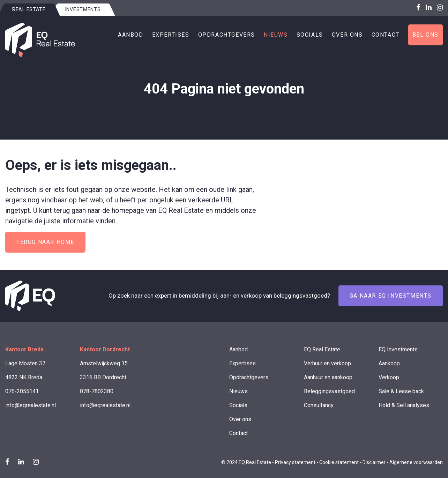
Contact (386, 35)
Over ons (347, 35)
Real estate (29, 9)
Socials (310, 35)
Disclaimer (374, 462)
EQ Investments (398, 349)
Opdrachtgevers (227, 35)
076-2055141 (22, 391)
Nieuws (276, 35)
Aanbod (131, 35)
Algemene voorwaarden (416, 462)
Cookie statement (339, 462)
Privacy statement (295, 462)
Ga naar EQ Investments (391, 296)
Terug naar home (45, 242)
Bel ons (425, 35)
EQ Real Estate (322, 349)
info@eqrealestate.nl (31, 405)
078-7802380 (97, 391)
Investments (83, 9)
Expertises (171, 35)
